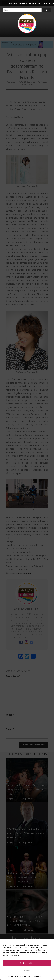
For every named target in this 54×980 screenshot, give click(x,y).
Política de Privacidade (17, 976)
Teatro (23, 3)
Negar (27, 971)
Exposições (44, 3)
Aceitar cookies (27, 963)
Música (13, 3)
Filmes (33, 3)
